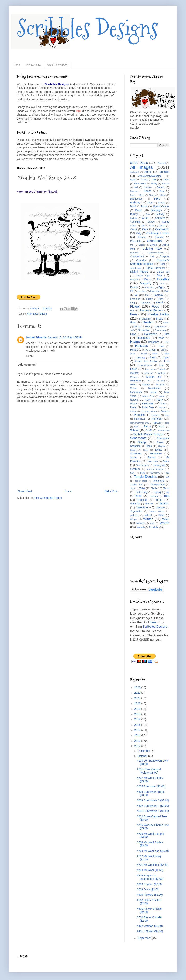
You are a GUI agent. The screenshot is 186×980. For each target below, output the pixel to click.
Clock (142, 245)
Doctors (134, 280)
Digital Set (163, 272)
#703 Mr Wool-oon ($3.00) (153, 851)
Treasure (154, 496)
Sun (132, 473)
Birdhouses (136, 199)
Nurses (134, 400)
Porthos (134, 411)
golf (132, 330)
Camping (135, 222)
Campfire (160, 218)
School (134, 430)
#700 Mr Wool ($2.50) (150, 870)
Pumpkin (139, 415)
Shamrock (163, 438)
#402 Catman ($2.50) (150, 926)
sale (167, 423)
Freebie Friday (158, 314)
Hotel (161, 346)
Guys (133, 334)
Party (160, 400)
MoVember (136, 392)
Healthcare (143, 338)
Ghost (166, 323)
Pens (163, 404)
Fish (161, 299)
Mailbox (134, 373)
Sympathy (155, 473)
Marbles (161, 373)
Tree (166, 496)
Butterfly (160, 214)
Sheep (43, 314)
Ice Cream (150, 350)
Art (154, 179)
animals (164, 172)
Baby (154, 184)
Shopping (135, 446)
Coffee (153, 245)
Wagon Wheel (157, 511)
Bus (148, 214)
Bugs (138, 210)
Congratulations (155, 253)
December (144, 751)
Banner (161, 187)
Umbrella (135, 504)
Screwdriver (163, 430)
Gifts (148, 327)
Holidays (141, 346)
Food (156, 307)
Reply (30, 356)
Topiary (157, 492)
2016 (138, 725)
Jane (163, 350)
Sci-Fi (149, 430)
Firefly (149, 299)
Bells (142, 195)
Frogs (159, 319)
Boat (150, 203)
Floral (160, 303)
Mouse (133, 388)
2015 (138, 730)
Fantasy (158, 295)
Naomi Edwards (37, 337)
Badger (166, 184)
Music (154, 392)
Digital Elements (156, 268)
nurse (162, 396)
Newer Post (25, 491)
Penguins (148, 403)
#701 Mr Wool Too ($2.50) (153, 865)
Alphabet (134, 172)
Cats (145, 229)
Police (162, 407)
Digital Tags (143, 276)
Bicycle (152, 195)
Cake (145, 218)
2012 (138, 746)
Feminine (135, 299)
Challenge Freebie (158, 233)
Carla (152, 226)
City (132, 245)
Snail (146, 450)
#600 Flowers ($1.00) (150, 895)
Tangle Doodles (146, 477)
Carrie (162, 226)
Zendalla (154, 527)
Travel (138, 496)
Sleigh (133, 450)
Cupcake (141, 260)
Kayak (144, 354)
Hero (167, 342)
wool (152, 523)
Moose (146, 385)
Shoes (160, 442)
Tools (154, 488)
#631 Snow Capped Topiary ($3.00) (149, 771)
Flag (133, 303)
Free (134, 314)
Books (162, 203)
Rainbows (140, 419)
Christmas (154, 241)
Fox (132, 311)
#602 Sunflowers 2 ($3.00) (153, 806)
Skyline (162, 446)
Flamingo (145, 303)
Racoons (156, 415)
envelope (142, 291)
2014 (138, 735)
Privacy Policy (34, 65)
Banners (134, 191)
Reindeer (157, 419)
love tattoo (150, 369)
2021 (138, 698)
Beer (133, 195)
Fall (136, 295)
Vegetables (136, 511)
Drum (162, 284)
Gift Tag (137, 327)
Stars (166, 461)
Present (165, 411)
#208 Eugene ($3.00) (150, 884)
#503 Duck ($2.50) (148, 889)
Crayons (165, 256)
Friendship (145, 319)
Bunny (134, 214)
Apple (133, 180)
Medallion (135, 381)
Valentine (142, 507)
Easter (134, 287)
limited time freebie (146, 361)
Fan (147, 295)
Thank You (136, 485)
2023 (138, 687)
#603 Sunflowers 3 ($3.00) (153, 800)
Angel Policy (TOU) (57, 65)
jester (133, 354)
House (134, 350)
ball (136, 187)
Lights (166, 358)
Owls (148, 400)
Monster (161, 381)
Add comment (27, 365)
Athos (166, 180)
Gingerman (160, 327)
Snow (159, 450)
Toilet (142, 488)
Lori (162, 365)
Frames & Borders (151, 310)
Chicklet (159, 237)
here (153, 622)
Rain (167, 415)
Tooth (166, 488)
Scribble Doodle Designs (149, 434)
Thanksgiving (157, 485)
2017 (138, 719)
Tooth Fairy (141, 492)
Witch (166, 519)
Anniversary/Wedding (150, 176)
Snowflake (136, 454)
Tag (167, 473)
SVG (143, 473)
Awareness (140, 184)
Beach (148, 191)
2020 (138, 703)
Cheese (142, 237)
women (140, 523)
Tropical (142, 500)
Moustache (154, 388)
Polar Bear (148, 407)
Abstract (162, 163)
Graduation (144, 330)
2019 (138, 709)
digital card (136, 268)
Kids (155, 354)
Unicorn (149, 504)
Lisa (167, 361)
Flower (135, 307)
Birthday (135, 203)
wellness (134, 515)
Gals (133, 322)
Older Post (111, 491)
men (149, 381)
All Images (33, 314)
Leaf (153, 357)
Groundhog (160, 330)
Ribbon (157, 423)
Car (142, 226)
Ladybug (140, 358)
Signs (149, 446)
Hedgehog (154, 342)
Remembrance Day (140, 423)
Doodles (163, 279)
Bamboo (148, 187)
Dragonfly (145, 283)
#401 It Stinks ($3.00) (150, 931)
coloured (134, 253)
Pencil (133, 404)
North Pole (148, 396)
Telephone (159, 481)
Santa (147, 426)
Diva (159, 275)
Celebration (162, 229)
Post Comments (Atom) (48, 498)
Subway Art (159, 465)
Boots (144, 206)
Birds (157, 199)
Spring (151, 457)
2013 (138, 741)
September (145, 938)
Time (133, 488)
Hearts (135, 342)
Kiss (167, 354)
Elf (132, 291)
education (150, 287)
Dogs (147, 279)
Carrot (134, 229)
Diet (163, 264)
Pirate (133, 407)
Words (164, 523)
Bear (162, 191)
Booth (133, 206)
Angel (148, 172)
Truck (159, 500)
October (143, 756)
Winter (148, 519)
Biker (163, 195)
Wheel (148, 515)
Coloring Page (152, 249)
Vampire (160, 508)
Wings (134, 519)
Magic (163, 369)
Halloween (151, 334)
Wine (162, 515)
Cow (152, 256)
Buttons (134, 218)
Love (134, 369)
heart (162, 338)
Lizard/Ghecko (145, 365)
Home (17, 65)
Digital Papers (139, 272)
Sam (136, 427)
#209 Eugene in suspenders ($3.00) (150, 877)
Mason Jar (154, 377)
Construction (137, 256)
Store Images (142, 465)
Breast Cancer (161, 206)
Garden (148, 322)
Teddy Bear (141, 481)
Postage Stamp (149, 411)
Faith (167, 291)
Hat (167, 334)
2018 (138, 714)
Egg (161, 287)
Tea (167, 477)
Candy (151, 222)
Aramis (145, 180)
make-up (148, 373)
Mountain (160, 385)
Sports (134, 458)
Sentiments (138, 438)
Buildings (156, 210)
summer (135, 469)
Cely (139, 233)
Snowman (156, 453)
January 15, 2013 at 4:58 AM (65, 337)
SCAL (162, 427)
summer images (155, 469)
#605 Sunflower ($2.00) (151, 786)
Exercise (155, 291)
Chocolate (136, 241)
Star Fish (152, 461)
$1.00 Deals (139, 163)
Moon (133, 385)
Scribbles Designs (88, 28)
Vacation (164, 503)
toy (168, 492)
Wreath (141, 527)
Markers (134, 377)
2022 (138, 693)
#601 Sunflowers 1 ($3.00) (153, 811)
